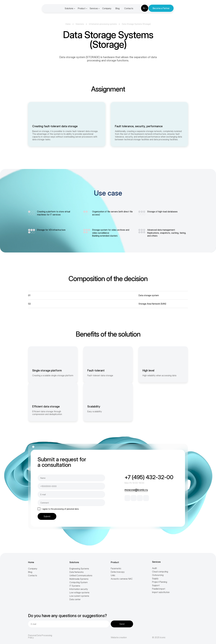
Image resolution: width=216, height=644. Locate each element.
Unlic (113, 575)
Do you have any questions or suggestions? (67, 616)
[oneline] (71, 503)
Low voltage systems (79, 592)
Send (122, 624)
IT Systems (75, 586)
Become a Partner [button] (161, 8)
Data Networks (76, 572)
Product (82, 8)
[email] (71, 494)
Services (94, 8)
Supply (155, 578)
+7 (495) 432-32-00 (149, 477)
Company (107, 8)
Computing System (79, 582)
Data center (75, 599)
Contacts (129, 8)
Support (156, 585)
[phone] (71, 486)
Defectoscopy (118, 572)
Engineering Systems (79, 569)
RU (144, 8)
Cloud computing (160, 572)
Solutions (69, 8)
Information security (79, 589)
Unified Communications (81, 575)
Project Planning (160, 582)
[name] (71, 478)
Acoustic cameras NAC (122, 579)
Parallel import (159, 589)
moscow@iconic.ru (136, 490)
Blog (118, 8)
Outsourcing (158, 575)
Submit (47, 516)
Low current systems (79, 596)
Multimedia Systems (79, 579)
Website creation (119, 637)
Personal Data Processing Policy (40, 636)
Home (68, 24)
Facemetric (116, 568)
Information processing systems (103, 24)
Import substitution (161, 592)
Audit (154, 568)
